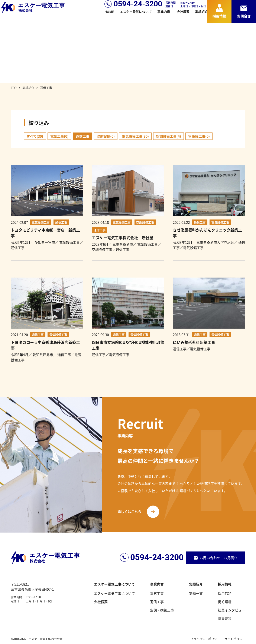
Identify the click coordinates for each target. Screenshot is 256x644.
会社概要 (101, 602)
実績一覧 (196, 593)
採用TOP (225, 593)
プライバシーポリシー (205, 639)
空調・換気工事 (162, 610)
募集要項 (225, 618)
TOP (14, 88)
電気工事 (157, 593)
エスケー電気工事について (114, 593)
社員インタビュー (231, 610)
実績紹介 (28, 88)
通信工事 (157, 602)
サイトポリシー (235, 639)
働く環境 (225, 602)
